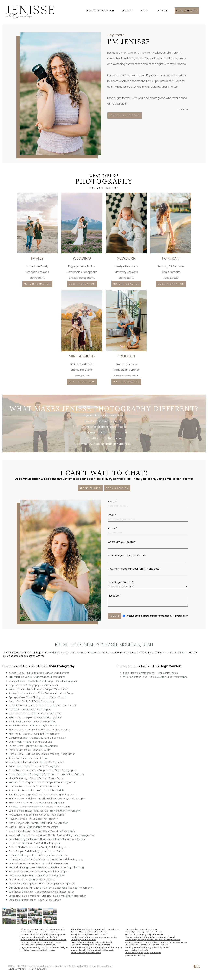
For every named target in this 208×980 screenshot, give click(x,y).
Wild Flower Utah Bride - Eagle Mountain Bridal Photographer (41, 892)
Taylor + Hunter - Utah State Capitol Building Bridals (36, 791)
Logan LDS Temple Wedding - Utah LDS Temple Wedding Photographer (47, 896)
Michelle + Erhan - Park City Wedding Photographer (36, 803)
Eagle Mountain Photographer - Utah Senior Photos (151, 673)
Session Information (100, 11)
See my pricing (90, 488)
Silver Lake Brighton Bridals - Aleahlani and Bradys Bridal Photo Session (47, 839)
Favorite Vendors (17, 969)
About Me (128, 11)
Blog (144, 11)
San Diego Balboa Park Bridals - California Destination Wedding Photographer (51, 888)
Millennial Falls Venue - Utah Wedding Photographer (37, 677)
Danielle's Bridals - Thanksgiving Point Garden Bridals (37, 738)
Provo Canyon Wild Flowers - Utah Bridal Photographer (38, 823)
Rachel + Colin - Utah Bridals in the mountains (34, 827)
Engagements (68, 653)
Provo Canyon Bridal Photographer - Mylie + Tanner (37, 851)
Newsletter (41, 969)
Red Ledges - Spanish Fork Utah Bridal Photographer (37, 815)
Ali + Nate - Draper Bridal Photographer (30, 709)
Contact (161, 11)
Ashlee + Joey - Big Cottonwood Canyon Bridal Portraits (39, 673)
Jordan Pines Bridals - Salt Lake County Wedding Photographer (43, 831)
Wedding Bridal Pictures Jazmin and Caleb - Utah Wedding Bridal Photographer (52, 835)
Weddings (54, 653)
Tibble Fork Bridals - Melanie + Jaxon (29, 758)
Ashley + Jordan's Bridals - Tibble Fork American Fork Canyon (42, 693)
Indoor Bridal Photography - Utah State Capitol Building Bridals (42, 884)
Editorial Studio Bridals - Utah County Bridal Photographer (40, 847)
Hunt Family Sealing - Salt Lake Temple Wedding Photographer (43, 795)
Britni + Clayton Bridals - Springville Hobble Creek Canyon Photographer (48, 799)
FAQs (31, 969)
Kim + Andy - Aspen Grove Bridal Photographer (34, 734)
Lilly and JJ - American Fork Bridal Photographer (35, 843)
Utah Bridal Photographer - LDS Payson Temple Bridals (38, 855)
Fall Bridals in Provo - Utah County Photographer (35, 726)
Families (81, 653)
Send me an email (177, 653)
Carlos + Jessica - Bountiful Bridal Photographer (35, 786)
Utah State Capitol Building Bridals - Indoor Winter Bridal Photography (46, 859)
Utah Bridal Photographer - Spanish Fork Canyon (35, 900)
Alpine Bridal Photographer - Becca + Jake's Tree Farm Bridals (42, 705)
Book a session (187, 11)
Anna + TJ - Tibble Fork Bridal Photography (32, 701)
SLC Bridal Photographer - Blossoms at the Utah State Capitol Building (46, 868)
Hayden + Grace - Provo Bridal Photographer (33, 819)
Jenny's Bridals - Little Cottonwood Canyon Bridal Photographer (43, 681)
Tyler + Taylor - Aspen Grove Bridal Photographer (35, 718)
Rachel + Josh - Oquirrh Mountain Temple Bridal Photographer (42, 782)
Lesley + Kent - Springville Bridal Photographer (34, 746)
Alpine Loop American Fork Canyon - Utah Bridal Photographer (43, 770)
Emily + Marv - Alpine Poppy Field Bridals (31, 742)
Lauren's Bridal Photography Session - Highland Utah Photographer (45, 811)
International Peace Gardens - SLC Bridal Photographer (39, 863)
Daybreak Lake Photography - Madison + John (34, 685)
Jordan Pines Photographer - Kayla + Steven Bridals (37, 762)
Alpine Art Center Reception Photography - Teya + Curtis (39, 807)
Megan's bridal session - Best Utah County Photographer (39, 730)
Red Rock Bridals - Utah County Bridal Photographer (37, 876)
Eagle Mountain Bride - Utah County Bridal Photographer (39, 872)
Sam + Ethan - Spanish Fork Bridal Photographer (35, 766)
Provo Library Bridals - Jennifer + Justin (29, 750)
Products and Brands (102, 653)
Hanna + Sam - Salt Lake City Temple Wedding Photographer (42, 754)
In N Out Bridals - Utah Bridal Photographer (32, 880)
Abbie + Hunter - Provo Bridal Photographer (32, 722)
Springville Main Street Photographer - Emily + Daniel (37, 697)
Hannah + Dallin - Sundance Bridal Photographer (35, 714)
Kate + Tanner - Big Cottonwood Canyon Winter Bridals (39, 689)
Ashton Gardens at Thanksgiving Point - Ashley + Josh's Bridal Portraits (46, 774)
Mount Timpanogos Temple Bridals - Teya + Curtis (36, 778)
